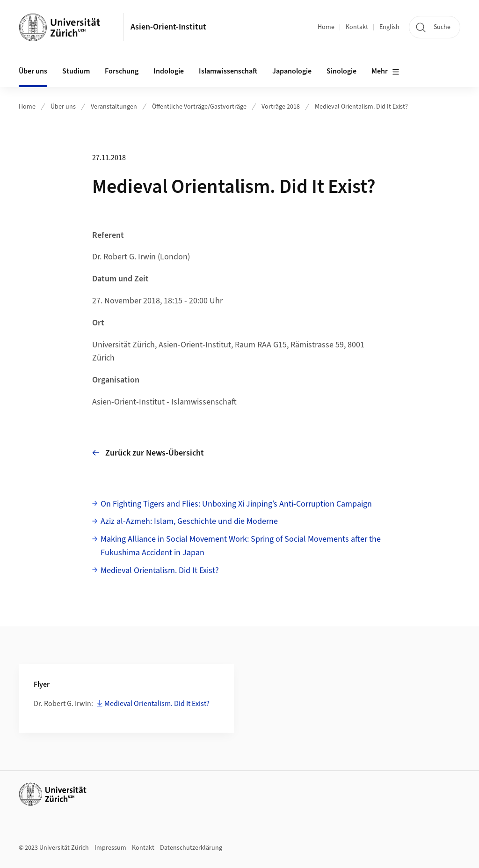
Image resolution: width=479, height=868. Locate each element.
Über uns (63, 107)
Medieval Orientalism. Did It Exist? (361, 107)
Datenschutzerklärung (191, 848)
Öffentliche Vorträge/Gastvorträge (199, 107)
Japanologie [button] (292, 71)
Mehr (385, 72)
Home (326, 27)
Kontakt (357, 27)
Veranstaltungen (114, 107)
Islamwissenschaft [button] (228, 71)
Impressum (110, 848)
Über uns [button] (33, 71)
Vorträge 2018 (281, 107)
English (389, 27)
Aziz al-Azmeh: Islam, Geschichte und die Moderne (189, 521)
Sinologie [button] (341, 71)
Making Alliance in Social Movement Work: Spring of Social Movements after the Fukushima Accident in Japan (241, 546)
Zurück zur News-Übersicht (148, 453)
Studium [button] (76, 71)
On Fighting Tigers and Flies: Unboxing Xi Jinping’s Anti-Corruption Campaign (236, 504)
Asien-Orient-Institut (168, 27)
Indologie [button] (169, 71)
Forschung (122, 71)
